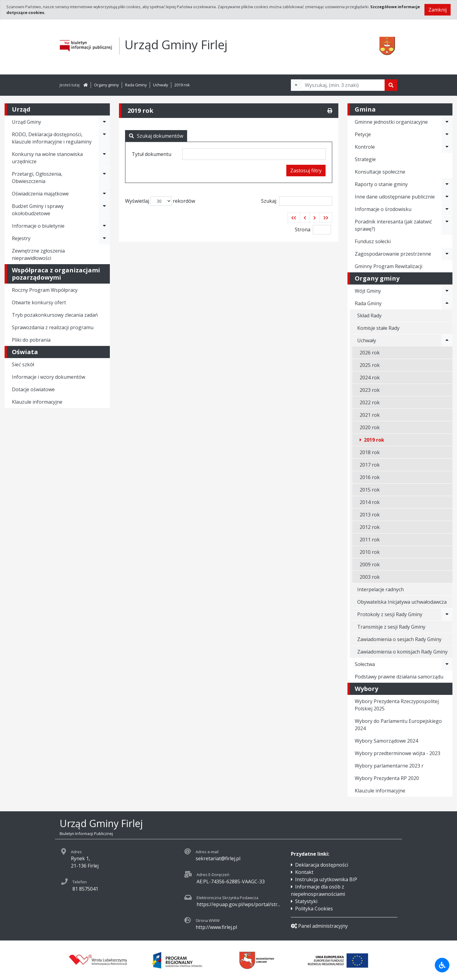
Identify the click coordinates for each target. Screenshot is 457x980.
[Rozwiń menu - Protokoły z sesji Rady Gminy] (447, 614)
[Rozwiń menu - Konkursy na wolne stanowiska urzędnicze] (104, 158)
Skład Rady (369, 316)
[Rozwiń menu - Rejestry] (104, 238)
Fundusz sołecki (373, 241)
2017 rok (370, 465)
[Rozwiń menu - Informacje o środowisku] (447, 209)
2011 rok (370, 540)
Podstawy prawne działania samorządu (399, 677)
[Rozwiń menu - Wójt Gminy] (447, 291)
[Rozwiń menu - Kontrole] (447, 147)
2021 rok (370, 415)
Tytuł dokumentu (152, 154)
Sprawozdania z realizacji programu (53, 327)
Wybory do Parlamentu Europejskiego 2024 (398, 725)
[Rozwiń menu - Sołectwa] (447, 664)
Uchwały (160, 85)
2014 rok (370, 502)
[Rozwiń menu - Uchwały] (447, 340)
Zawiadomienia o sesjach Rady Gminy (399, 639)
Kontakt (304, 872)
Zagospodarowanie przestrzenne (393, 254)
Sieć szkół (23, 364)
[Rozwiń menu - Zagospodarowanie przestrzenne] (447, 254)
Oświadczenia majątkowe (40, 194)
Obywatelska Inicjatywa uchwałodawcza (402, 602)
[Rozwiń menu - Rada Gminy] (447, 303)
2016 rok (370, 477)
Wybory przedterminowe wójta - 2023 (398, 753)
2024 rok (370, 378)
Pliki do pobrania (31, 340)
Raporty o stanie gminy (381, 184)
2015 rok (370, 490)
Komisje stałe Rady (378, 328)
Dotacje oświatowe (33, 389)
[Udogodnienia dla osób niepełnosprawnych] (442, 965)
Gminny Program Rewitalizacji (389, 266)
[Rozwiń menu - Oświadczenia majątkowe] (104, 194)
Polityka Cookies (314, 909)
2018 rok (370, 452)
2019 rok (182, 85)
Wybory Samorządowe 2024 (386, 741)
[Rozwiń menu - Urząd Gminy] (104, 122)
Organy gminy (106, 85)
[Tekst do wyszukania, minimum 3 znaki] (343, 85)
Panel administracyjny (319, 926)
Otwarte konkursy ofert (39, 302)
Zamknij (438, 10)
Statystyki (306, 901)
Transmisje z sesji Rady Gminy (391, 627)
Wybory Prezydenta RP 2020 (387, 778)
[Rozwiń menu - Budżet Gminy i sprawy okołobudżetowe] (104, 210)
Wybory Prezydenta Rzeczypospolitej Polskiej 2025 (397, 705)
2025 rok (370, 365)
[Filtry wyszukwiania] (296, 85)
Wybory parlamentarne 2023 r (389, 766)
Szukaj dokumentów (156, 136)
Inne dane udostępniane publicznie (395, 197)
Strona (303, 229)
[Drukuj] (330, 111)
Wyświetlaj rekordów (160, 201)
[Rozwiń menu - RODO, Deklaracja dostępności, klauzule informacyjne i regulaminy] (104, 138)
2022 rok (370, 402)
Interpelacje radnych (380, 589)
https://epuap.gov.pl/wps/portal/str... (238, 904)
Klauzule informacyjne (37, 402)
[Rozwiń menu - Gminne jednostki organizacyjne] (447, 122)
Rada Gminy (136, 85)
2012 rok (370, 527)
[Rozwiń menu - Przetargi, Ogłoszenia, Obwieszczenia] (104, 178)
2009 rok (370, 564)
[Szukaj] (391, 85)
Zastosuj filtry (306, 171)
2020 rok (370, 427)
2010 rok (370, 552)
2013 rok (370, 515)
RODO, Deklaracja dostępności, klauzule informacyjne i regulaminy (52, 138)
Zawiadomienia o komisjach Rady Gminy (402, 652)
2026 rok (370, 353)
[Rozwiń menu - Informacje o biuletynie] (104, 226)
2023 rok (370, 390)
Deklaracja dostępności (322, 865)
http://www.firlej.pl (216, 927)
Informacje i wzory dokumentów (49, 377)
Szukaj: (297, 201)
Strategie (365, 159)
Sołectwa (365, 664)
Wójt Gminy (368, 291)
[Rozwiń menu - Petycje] (447, 134)
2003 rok (370, 577)
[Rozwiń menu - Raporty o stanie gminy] (447, 184)
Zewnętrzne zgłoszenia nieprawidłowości (38, 254)
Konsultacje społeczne (380, 172)
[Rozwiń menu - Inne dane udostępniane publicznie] (447, 197)
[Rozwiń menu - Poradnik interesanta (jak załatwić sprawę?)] (447, 225)
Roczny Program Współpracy (45, 290)
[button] (294, 218)
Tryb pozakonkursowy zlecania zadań (55, 315)
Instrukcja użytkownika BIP (326, 879)
